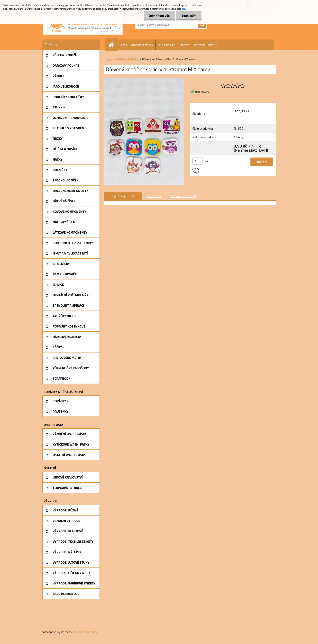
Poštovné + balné (205, 45)
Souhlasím (189, 16)
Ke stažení (154, 196)
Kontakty (184, 45)
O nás (123, 45)
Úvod (109, 59)
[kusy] (198, 161)
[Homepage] (113, 45)
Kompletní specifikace (123, 196)
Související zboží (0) (183, 196)
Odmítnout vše (159, 16)
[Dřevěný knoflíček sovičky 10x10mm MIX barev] (144, 80)
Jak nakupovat (166, 45)
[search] (202, 25)
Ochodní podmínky (142, 45)
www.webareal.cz (85, 632)
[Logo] (83, 24)
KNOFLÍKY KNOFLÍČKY (127, 59)
